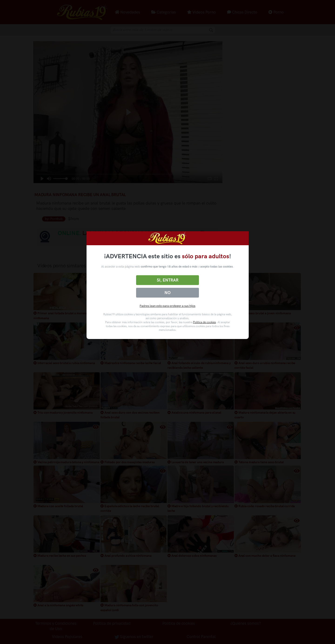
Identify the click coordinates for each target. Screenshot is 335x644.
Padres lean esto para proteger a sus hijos (167, 306)
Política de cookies (204, 322)
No (167, 293)
